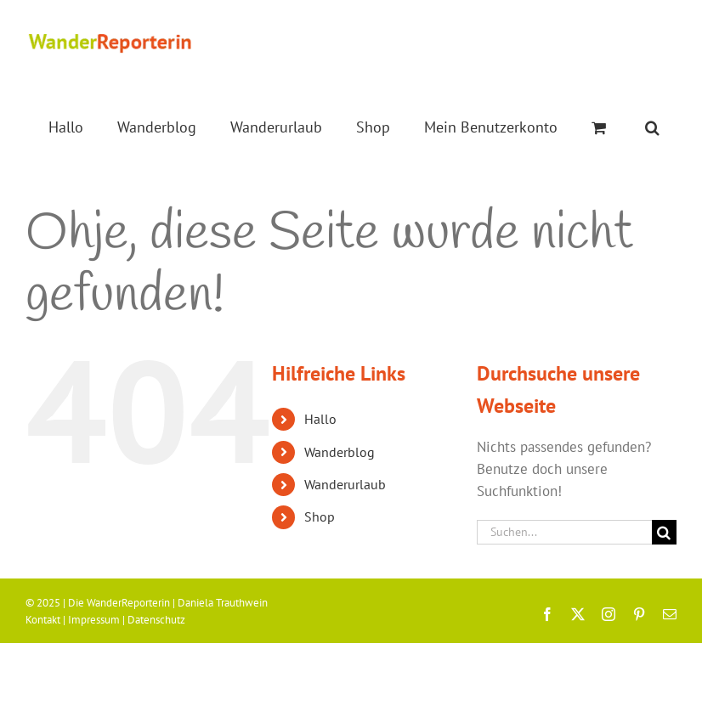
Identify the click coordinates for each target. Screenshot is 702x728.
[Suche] (664, 532)
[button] (652, 127)
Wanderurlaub (345, 484)
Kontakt (43, 620)
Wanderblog (340, 452)
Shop (320, 516)
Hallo (320, 419)
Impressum (94, 620)
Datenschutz (156, 620)
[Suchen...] (564, 532)
